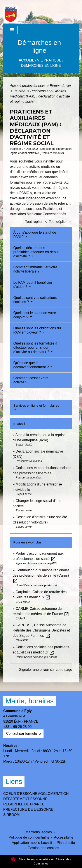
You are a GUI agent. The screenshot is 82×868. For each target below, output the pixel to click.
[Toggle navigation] (12, 30)
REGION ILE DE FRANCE (24, 804)
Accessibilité (64, 837)
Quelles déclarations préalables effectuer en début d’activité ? (36, 252)
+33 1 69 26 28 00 (17, 727)
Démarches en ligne (41, 66)
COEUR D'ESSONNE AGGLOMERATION (36, 794)
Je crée (20, 91)
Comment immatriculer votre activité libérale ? (35, 269)
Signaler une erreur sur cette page (46, 670)
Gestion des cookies (43, 848)
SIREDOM (11, 815)
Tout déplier (60, 222)
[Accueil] (11, 12)
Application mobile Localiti (32, 843)
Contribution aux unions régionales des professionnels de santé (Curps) (41, 575)
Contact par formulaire (23, 734)
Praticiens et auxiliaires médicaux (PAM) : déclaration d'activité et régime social (40, 96)
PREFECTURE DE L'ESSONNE (28, 809)
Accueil (26, 60)
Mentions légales (39, 832)
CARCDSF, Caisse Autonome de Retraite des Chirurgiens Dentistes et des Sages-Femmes (41, 630)
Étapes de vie (60, 86)
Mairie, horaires (30, 701)
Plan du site (66, 843)
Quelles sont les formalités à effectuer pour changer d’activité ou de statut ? (35, 347)
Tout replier (37, 222)
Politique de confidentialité (29, 837)
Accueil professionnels (28, 86)
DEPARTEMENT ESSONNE (25, 799)
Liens (14, 781)
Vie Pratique (49, 60)
